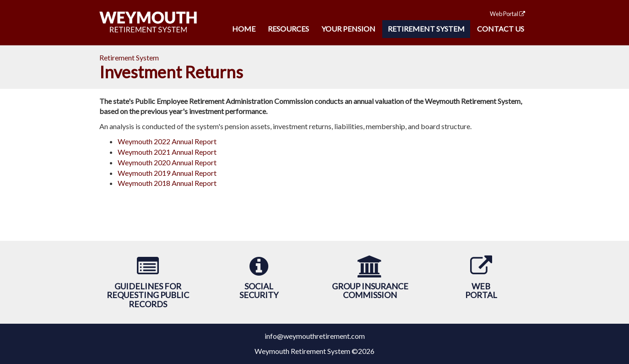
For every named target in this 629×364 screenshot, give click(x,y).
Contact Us (501, 29)
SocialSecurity (259, 291)
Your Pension (348, 29)
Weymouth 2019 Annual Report (167, 173)
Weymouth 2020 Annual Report (167, 162)
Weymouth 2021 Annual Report (167, 152)
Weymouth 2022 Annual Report (167, 141)
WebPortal (481, 291)
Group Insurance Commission (370, 291)
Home (244, 29)
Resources (288, 29)
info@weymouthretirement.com (315, 336)
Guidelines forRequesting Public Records (148, 295)
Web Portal (507, 14)
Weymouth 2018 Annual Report (167, 183)
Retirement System (426, 29)
